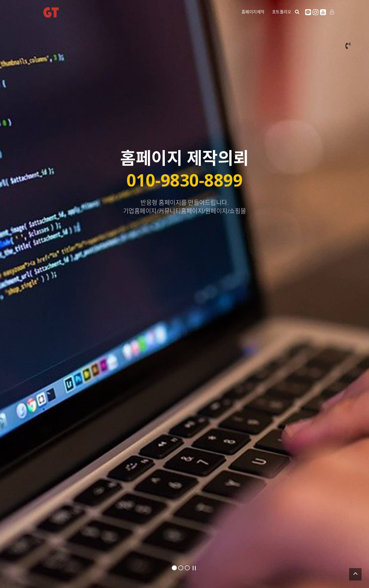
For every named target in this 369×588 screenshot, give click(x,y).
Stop (194, 568)
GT (51, 12)
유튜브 (323, 12)
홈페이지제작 (253, 12)
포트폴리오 (282, 12)
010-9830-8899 (185, 180)
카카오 (308, 12)
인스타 (316, 12)
